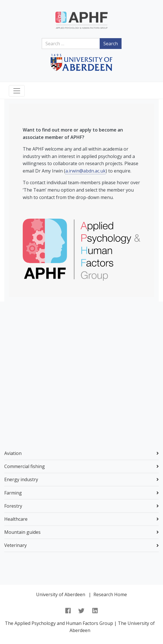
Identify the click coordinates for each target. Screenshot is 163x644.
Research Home (110, 594)
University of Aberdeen (61, 594)
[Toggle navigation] (17, 91)
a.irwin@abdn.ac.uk (85, 171)
